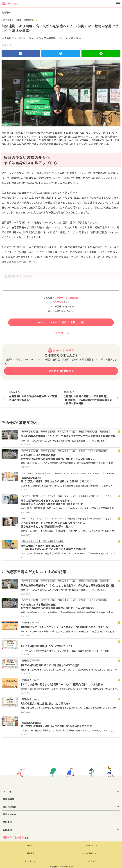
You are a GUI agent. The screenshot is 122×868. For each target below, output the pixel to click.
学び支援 (7, 822)
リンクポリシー (31, 861)
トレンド (7, 792)
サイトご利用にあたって (92, 853)
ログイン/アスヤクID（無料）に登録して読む (61, 322)
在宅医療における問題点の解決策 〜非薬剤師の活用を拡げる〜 (34, 396)
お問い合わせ (92, 845)
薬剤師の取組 (10, 807)
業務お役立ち (10, 814)
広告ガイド (92, 861)
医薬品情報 (9, 799)
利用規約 (31, 853)
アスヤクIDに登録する (61, 371)
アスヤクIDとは (61, 333)
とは (16, 837)
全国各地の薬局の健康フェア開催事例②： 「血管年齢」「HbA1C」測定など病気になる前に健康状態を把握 (88, 398)
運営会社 (31, 845)
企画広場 (7, 830)
